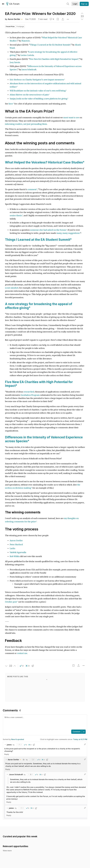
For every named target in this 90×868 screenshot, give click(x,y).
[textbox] (45, 722)
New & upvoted (18, 739)
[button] (22, 666)
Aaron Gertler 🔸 (15, 19)
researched (29, 392)
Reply (7, 754)
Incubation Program (30, 395)
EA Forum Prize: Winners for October (40, 14)
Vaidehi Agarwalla (18, 552)
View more (7, 851)
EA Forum (13, 4)
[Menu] (3, 4)
